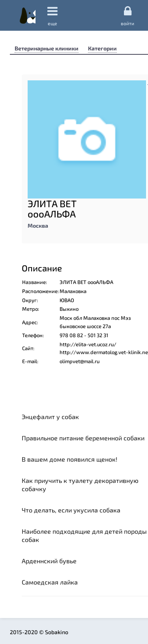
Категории (102, 48)
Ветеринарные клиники (47, 48)
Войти (127, 15)
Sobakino (28, 15)
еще (52, 16)
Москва (38, 225)
